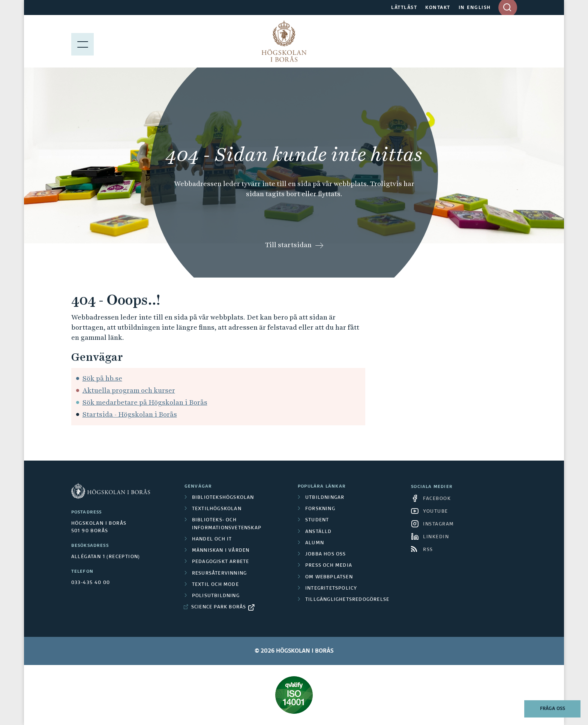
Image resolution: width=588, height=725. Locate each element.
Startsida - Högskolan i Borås (130, 414)
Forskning (320, 509)
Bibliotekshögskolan (223, 498)
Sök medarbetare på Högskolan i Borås (145, 402)
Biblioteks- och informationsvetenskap (227, 524)
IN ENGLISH (475, 8)
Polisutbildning (216, 596)
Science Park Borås (219, 607)
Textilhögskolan (217, 509)
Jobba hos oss (326, 554)
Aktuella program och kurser (129, 390)
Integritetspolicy (331, 588)
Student (317, 520)
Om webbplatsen (329, 577)
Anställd (319, 532)
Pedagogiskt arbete (221, 562)
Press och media (329, 566)
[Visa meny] (82, 41)
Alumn (315, 543)
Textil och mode (215, 585)
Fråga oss (553, 709)
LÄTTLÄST (404, 8)
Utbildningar (325, 498)
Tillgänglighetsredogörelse (347, 600)
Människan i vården (221, 551)
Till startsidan (288, 245)
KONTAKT (438, 8)
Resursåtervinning (219, 573)
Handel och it (212, 539)
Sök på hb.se (102, 378)
